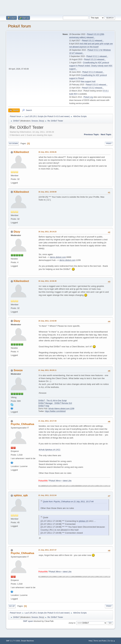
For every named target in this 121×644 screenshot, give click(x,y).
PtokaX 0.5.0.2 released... (93, 88)
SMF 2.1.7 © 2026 (13, 641)
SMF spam (28, 621)
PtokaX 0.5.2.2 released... (93, 41)
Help (90, 641)
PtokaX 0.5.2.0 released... (95, 59)
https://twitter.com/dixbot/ (55, 411)
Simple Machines (27, 641)
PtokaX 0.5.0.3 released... (97, 85)
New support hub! (88, 82)
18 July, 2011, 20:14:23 (47, 232)
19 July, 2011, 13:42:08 (47, 321)
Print (109, 143)
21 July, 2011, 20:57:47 (47, 550)
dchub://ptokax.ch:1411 (49, 450)
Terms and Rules (100, 641)
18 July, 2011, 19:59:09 (47, 192)
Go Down (13, 143)
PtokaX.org (88, 97)
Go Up (12, 606)
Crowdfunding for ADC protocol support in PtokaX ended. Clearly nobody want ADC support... (91, 66)
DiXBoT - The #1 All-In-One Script (52, 401)
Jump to (72, 623)
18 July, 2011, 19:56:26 (47, 152)
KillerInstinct (21, 152)
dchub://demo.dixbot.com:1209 (61, 409)
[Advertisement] (60, 7)
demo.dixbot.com (58, 257)
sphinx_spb (21, 495)
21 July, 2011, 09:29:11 (47, 370)
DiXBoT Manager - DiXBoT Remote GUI (55, 403)
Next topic (106, 134)
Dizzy (41, 121)
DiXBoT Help (44, 406)
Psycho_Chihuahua (22, 424)
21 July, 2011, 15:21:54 (47, 495)
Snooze (35, 121)
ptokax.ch (84, 521)
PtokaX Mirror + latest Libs (60, 481)
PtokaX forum (19, 26)
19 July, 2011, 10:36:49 (47, 281)
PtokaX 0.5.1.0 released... (93, 72)
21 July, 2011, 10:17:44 (47, 421)
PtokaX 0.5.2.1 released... (97, 56)
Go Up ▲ (111, 641)
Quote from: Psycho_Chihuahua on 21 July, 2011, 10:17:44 (68, 502)
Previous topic (91, 134)
